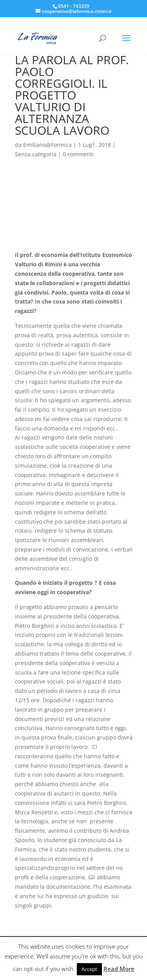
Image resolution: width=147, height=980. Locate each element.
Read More (119, 969)
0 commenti (78, 154)
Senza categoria (36, 154)
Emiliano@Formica (47, 145)
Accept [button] (89, 969)
